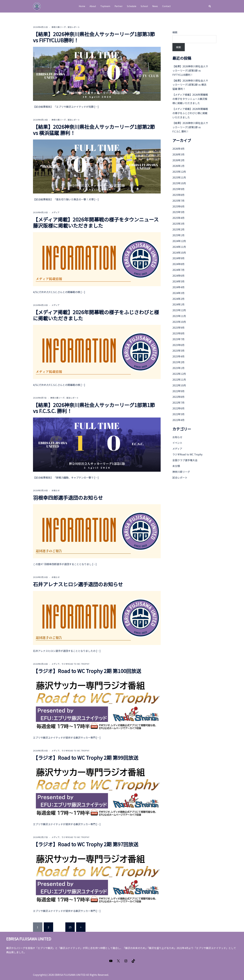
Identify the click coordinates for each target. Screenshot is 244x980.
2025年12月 (179, 172)
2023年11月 (179, 316)
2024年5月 (178, 281)
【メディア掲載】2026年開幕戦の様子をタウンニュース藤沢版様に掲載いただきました (96, 222)
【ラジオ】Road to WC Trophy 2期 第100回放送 (87, 671)
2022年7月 (178, 402)
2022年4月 (178, 420)
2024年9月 (178, 258)
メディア (56, 212)
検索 (175, 32)
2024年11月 (179, 247)
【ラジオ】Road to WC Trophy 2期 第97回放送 (86, 844)
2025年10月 (179, 183)
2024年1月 (178, 304)
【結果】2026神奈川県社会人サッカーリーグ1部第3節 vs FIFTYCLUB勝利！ (94, 37)
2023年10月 (179, 322)
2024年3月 (178, 293)
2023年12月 (179, 310)
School (144, 6)
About (93, 6)
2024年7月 (178, 270)
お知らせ (56, 490)
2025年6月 (178, 206)
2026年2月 (178, 160)
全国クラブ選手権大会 (185, 460)
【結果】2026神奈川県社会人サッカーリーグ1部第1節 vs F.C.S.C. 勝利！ (94, 408)
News (155, 6)
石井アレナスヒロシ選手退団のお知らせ (78, 584)
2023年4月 (178, 356)
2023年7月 (178, 339)
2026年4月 (178, 149)
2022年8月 (178, 397)
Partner (119, 6)
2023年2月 (178, 362)
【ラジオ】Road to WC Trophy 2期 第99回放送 (86, 758)
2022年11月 (179, 379)
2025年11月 (179, 177)
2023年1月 (178, 368)
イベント (177, 443)
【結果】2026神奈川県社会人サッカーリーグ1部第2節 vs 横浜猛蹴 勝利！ (94, 130)
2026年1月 (178, 166)
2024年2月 (178, 299)
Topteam (105, 6)
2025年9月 (178, 189)
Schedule (132, 6)
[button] (210, 6)
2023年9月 (178, 328)
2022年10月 (179, 385)
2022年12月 (179, 374)
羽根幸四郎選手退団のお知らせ (68, 498)
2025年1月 (178, 235)
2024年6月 (178, 276)
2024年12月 (179, 241)
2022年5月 (178, 414)
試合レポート (74, 27)
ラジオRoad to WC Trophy (75, 664)
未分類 (176, 466)
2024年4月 (178, 287)
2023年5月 (178, 351)
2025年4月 (178, 218)
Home (82, 6)
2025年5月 (178, 212)
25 (70, 927)
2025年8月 (178, 195)
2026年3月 (178, 154)
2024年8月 (178, 264)
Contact (166, 6)
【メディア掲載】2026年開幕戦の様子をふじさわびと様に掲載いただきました (96, 315)
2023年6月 (178, 345)
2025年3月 (178, 224)
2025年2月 (178, 229)
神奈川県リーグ (59, 27)
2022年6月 (178, 408)
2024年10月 (179, 253)
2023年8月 (178, 333)
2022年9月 (178, 391)
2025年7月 (178, 201)
